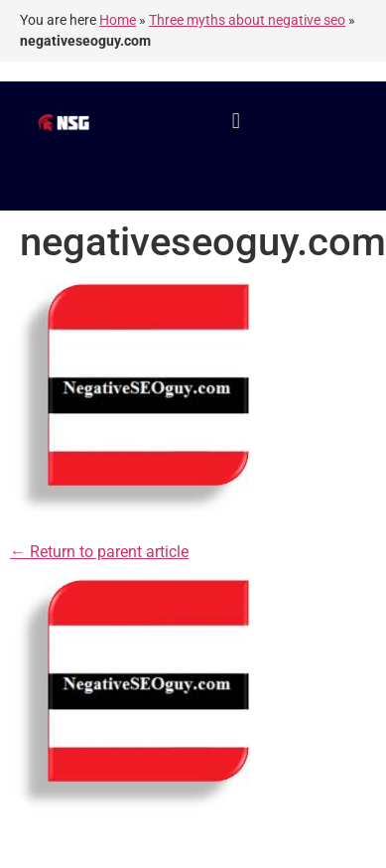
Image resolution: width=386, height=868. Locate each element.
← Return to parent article (99, 552)
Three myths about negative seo (247, 20)
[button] (236, 121)
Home (118, 20)
